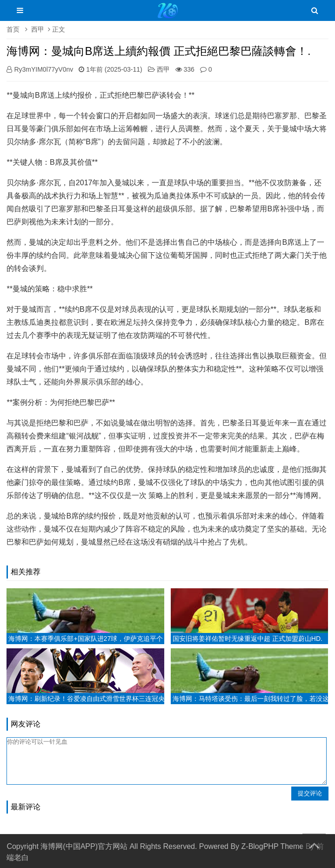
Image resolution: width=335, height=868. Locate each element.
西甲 (38, 29)
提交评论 (310, 793)
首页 (13, 29)
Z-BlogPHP (260, 846)
